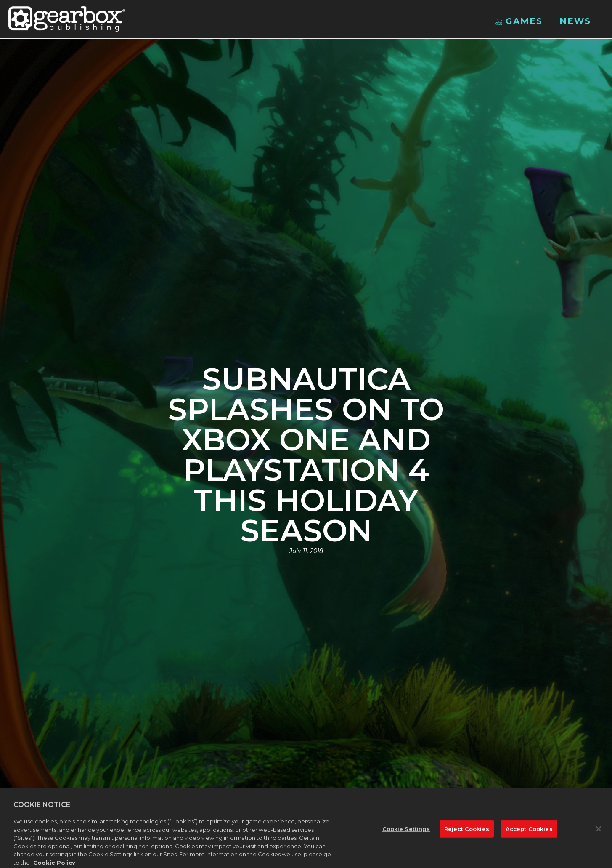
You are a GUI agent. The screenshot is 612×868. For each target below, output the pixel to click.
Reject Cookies (467, 831)
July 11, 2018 (306, 551)
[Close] (599, 831)
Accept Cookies (529, 831)
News (575, 21)
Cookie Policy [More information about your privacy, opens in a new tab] (54, 864)
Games (519, 21)
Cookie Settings (406, 831)
